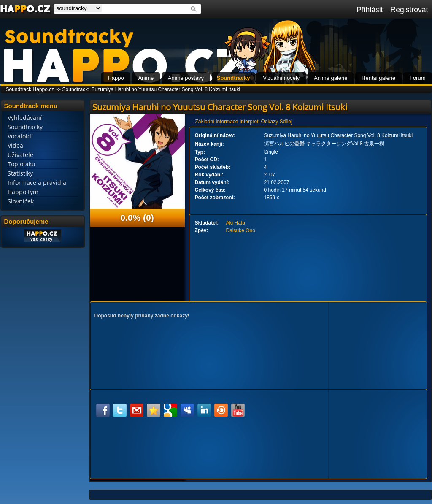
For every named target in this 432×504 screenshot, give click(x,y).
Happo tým (23, 192)
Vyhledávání (25, 118)
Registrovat (409, 10)
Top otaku (22, 164)
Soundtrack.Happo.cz (30, 89)
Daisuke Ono (241, 230)
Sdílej (286, 122)
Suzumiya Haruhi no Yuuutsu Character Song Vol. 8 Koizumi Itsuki (166, 89)
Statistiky (20, 173)
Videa (15, 145)
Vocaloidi (20, 136)
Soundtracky (234, 78)
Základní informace (217, 122)
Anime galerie (331, 78)
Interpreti (250, 122)
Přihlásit (370, 10)
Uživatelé (20, 155)
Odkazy (270, 122)
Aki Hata (236, 223)
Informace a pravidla (37, 183)
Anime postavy (186, 78)
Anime (146, 78)
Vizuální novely (281, 78)
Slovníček (21, 201)
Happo (116, 78)
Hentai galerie (378, 78)
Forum (418, 78)
